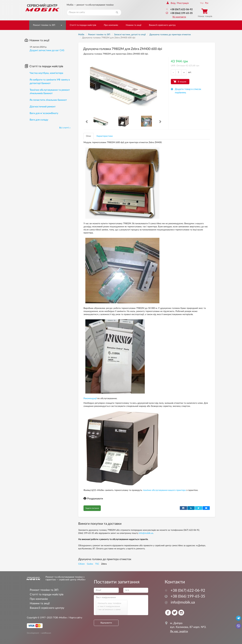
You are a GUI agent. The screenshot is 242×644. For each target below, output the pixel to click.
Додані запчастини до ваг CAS (47, 50)
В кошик (182, 82)
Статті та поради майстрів (83, 25)
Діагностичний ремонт (43, 107)
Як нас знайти (179, 631)
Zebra (104, 564)
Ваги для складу (39, 120)
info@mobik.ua (146, 533)
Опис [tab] (89, 136)
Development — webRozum (39, 633)
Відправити (106, 623)
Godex (90, 564)
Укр (202, 3)
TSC (97, 564)
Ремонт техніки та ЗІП (44, 25)
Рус (207, 3)
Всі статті (65, 128)
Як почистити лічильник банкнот (48, 100)
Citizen (81, 564)
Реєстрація (183, 3)
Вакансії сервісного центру (162, 25)
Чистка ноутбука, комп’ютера (46, 73)
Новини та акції (134, 25)
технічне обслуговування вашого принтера (164, 490)
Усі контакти (179, 17)
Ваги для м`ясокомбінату (44, 113)
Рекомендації (90, 398)
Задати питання (92, 508)
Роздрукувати (93, 499)
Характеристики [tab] (105, 136)
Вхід (171, 3)
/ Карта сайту (75, 618)
